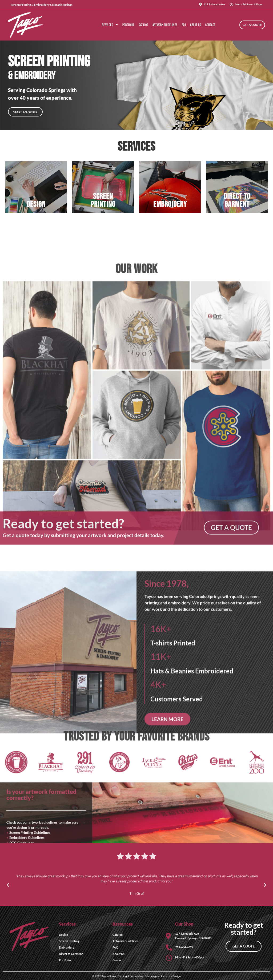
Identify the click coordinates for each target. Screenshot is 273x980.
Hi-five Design (173, 971)
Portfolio (129, 25)
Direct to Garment (71, 949)
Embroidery (67, 942)
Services (110, 25)
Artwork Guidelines (165, 25)
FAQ (184, 25)
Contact (210, 25)
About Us (196, 25)
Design (63, 929)
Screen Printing (69, 936)
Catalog (143, 25)
